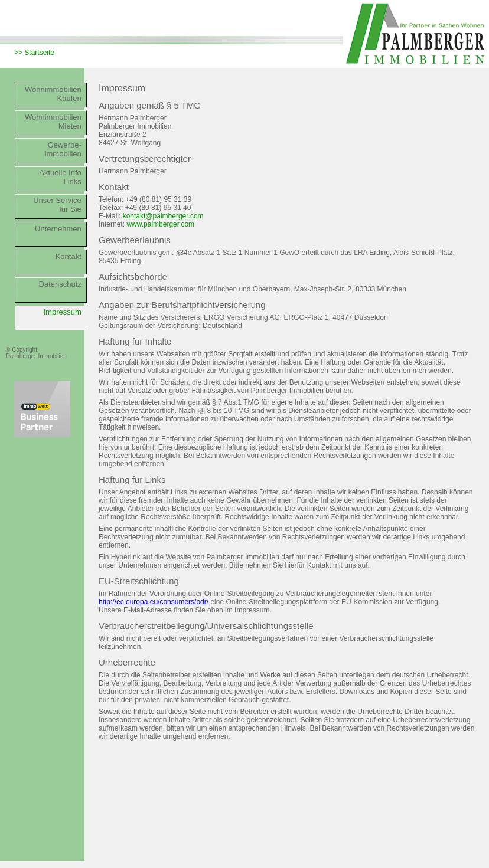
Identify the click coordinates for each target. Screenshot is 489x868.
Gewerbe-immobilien (63, 149)
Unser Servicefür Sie (57, 205)
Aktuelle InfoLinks (60, 177)
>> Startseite (34, 53)
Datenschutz (60, 284)
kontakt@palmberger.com (163, 216)
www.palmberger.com (160, 224)
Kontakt (69, 256)
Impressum (63, 312)
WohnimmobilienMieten (53, 122)
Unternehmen (58, 229)
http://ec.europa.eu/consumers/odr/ (154, 602)
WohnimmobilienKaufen (53, 94)
